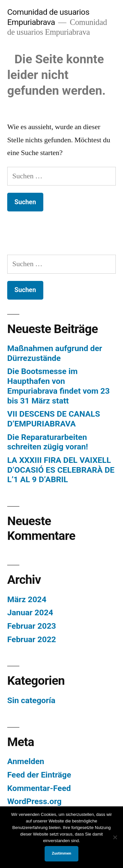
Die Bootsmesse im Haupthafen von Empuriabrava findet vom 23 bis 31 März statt (59, 386)
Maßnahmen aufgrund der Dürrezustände (55, 353)
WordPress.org (34, 801)
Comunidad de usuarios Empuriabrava (48, 17)
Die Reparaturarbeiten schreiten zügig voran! (48, 442)
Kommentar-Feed (39, 788)
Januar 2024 (30, 612)
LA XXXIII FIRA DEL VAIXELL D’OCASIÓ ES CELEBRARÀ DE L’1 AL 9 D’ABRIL (61, 470)
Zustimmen (61, 853)
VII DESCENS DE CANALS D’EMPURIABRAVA (54, 419)
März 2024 (27, 599)
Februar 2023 (32, 626)
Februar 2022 (32, 639)
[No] (115, 837)
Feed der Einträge (39, 775)
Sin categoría (31, 700)
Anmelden (26, 761)
